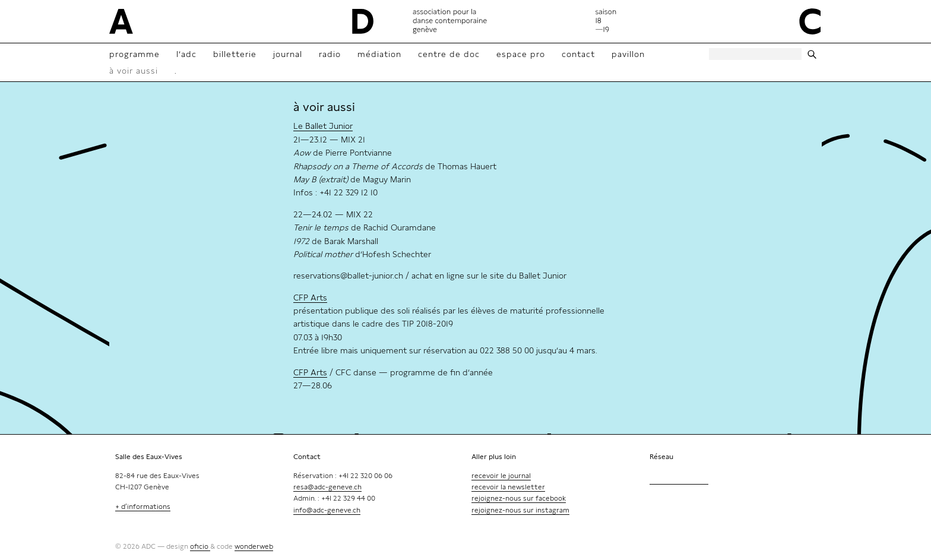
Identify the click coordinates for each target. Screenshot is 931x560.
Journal (288, 54)
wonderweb (254, 546)
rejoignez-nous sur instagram (520, 510)
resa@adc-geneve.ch (327, 487)
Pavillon (628, 54)
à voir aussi (134, 71)
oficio (200, 546)
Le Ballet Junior (323, 126)
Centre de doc (449, 54)
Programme (134, 54)
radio (330, 54)
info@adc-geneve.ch (327, 510)
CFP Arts (310, 298)
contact (578, 54)
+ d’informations (143, 507)
